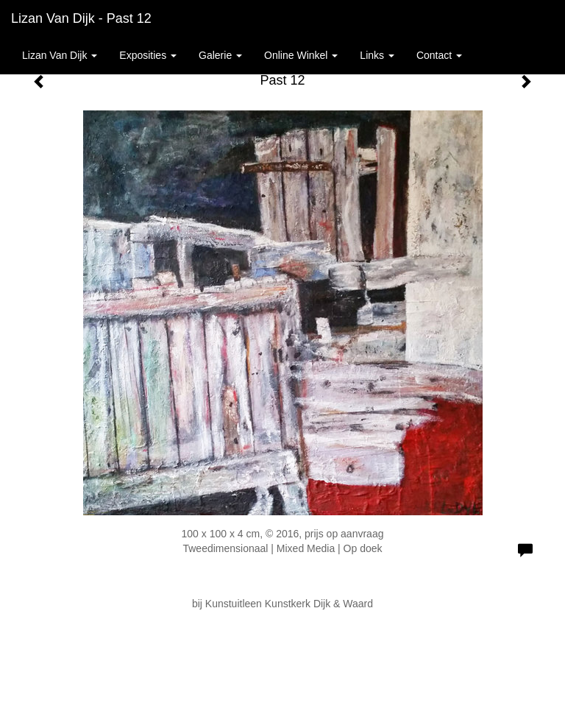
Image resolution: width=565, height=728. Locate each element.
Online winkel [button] (301, 55)
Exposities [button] (148, 55)
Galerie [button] (220, 55)
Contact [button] (439, 55)
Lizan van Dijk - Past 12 (81, 18)
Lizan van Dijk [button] (60, 55)
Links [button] (377, 55)
